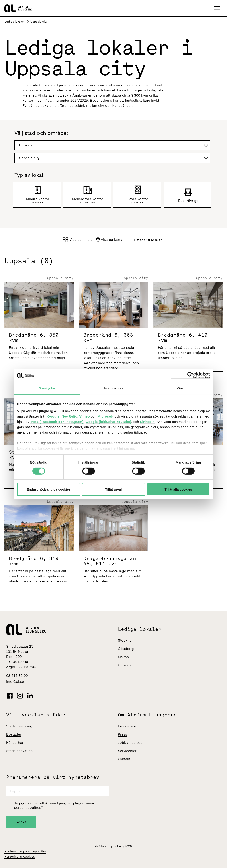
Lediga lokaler (14, 22)
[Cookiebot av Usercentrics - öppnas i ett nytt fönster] (191, 375)
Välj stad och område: (41, 133)
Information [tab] (113, 388)
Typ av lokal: (30, 175)
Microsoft (106, 416)
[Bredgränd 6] (39, 332)
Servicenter (127, 751)
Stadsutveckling (19, 726)
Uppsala (125, 665)
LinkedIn (147, 421)
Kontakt (124, 759)
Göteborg (126, 649)
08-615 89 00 (17, 676)
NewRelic (69, 416)
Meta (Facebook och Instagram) (57, 421)
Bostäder (14, 734)
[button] (217, 8)
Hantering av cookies (20, 857)
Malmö (123, 657)
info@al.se (15, 682)
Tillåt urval (114, 489)
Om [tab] (180, 388)
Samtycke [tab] (47, 388)
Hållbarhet (15, 743)
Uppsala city (39, 22)
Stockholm (127, 640)
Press (122, 734)
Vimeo (85, 416)
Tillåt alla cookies (178, 489)
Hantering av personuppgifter (25, 851)
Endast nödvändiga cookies (49, 489)
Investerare (127, 726)
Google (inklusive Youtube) (108, 421)
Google (54, 416)
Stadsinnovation (19, 751)
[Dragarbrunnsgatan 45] (113, 550)
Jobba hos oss (130, 743)
